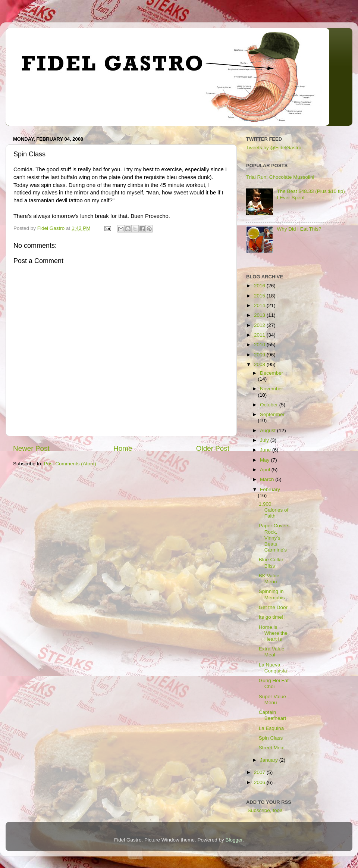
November (271, 389)
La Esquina (271, 728)
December (271, 373)
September (272, 414)
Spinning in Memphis (272, 594)
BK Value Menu (269, 579)
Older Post (213, 448)
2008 (260, 364)
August (268, 430)
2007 (260, 772)
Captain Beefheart (273, 715)
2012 (260, 325)
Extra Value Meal (272, 652)
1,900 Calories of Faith (274, 510)
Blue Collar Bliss (271, 563)
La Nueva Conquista (273, 668)
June (266, 450)
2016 (260, 286)
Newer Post (31, 448)
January (270, 760)
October (270, 405)
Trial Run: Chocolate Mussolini (280, 177)
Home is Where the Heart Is (273, 633)
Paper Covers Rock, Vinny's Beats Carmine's (274, 538)
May (265, 460)
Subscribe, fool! (264, 810)
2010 (260, 345)
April (266, 470)
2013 (260, 315)
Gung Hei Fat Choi (274, 683)
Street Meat (272, 748)
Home (123, 448)
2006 (260, 782)
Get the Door (273, 607)
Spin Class (271, 738)
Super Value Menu (272, 700)
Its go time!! (272, 617)
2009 (260, 355)
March (268, 479)
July (265, 440)
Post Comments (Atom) (70, 464)
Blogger (234, 840)
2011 (260, 335)
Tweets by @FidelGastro (274, 148)
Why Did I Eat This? (299, 229)
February (270, 489)
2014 (260, 305)
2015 (260, 296)
